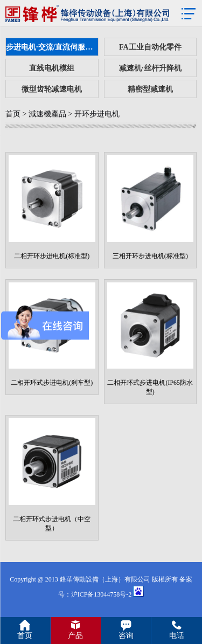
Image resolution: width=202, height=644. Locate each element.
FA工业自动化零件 (150, 47)
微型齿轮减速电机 (52, 89)
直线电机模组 (52, 68)
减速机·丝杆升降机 (150, 68)
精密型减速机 (150, 89)
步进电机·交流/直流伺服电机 (52, 47)
